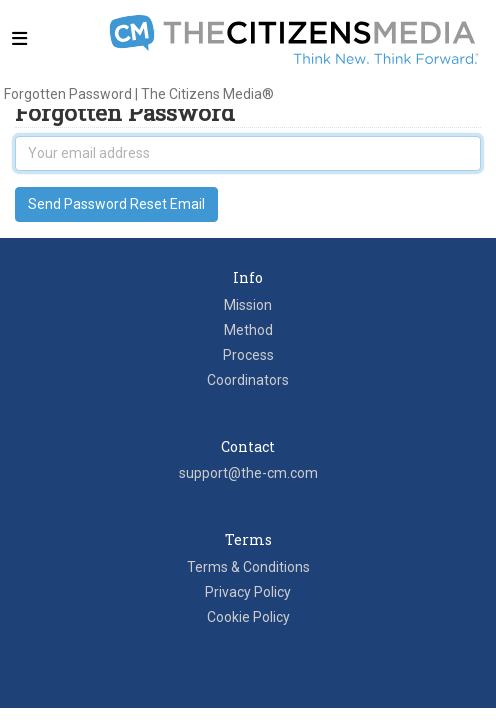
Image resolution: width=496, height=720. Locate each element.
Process (248, 355)
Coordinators (248, 380)
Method (248, 330)
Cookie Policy (248, 617)
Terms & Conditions (248, 567)
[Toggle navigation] (19, 39)
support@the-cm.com (248, 473)
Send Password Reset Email (116, 204)
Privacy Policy (248, 592)
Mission (248, 305)
